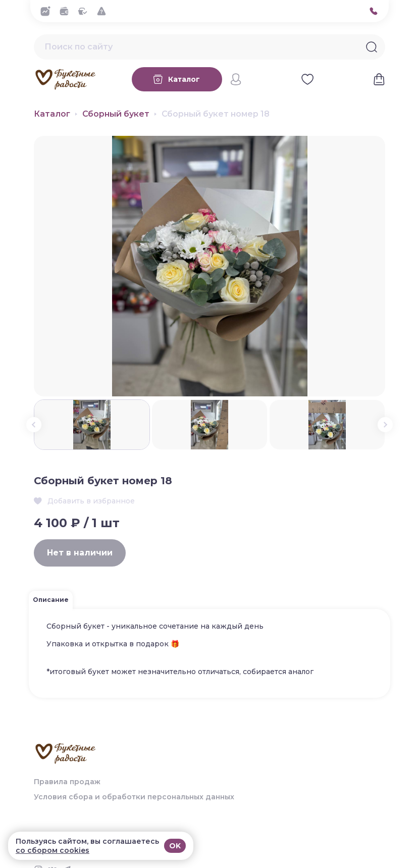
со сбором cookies (53, 850)
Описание (51, 600)
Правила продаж (67, 782)
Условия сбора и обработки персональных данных (134, 797)
